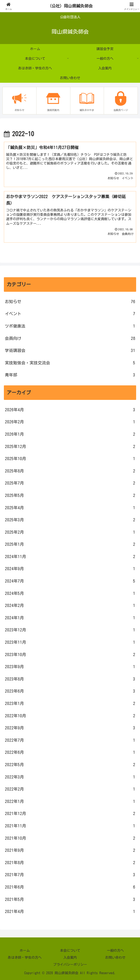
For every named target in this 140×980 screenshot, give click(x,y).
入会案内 (70, 958)
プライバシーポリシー (70, 965)
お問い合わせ (115, 958)
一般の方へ (115, 950)
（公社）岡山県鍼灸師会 (70, 6)
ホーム (25, 950)
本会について (70, 950)
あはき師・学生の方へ (25, 958)
